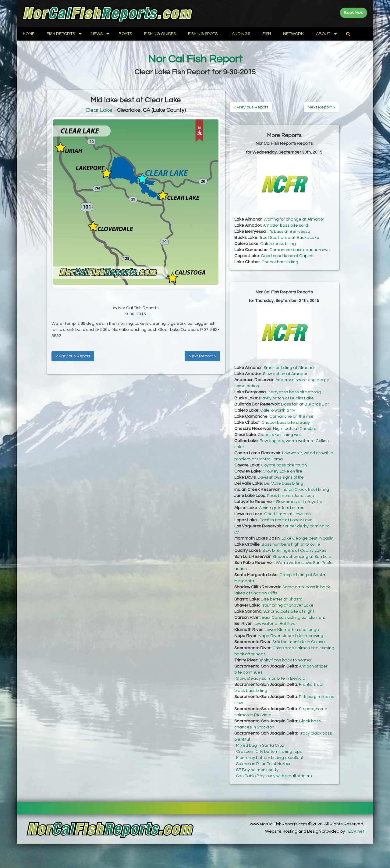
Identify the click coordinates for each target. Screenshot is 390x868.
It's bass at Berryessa (289, 232)
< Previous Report (73, 356)
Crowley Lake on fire (282, 471)
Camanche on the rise (291, 416)
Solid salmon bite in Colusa (299, 642)
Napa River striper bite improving (291, 636)
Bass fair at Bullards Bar (305, 404)
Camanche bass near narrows (299, 250)
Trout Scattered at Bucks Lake (289, 238)
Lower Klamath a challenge (292, 630)
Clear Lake (99, 110)
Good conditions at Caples (287, 256)
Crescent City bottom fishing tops (269, 752)
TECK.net (355, 831)
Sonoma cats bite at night (289, 611)
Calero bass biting (278, 244)
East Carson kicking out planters (293, 618)
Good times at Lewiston (287, 514)
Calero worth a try (278, 410)
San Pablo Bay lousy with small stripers (274, 776)
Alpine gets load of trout (282, 508)
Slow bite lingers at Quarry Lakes (294, 551)
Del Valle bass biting (284, 484)
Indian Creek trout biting (305, 490)
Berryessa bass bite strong (294, 392)
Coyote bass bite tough (284, 465)
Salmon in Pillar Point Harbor (263, 764)
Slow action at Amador (285, 374)
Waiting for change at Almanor (294, 219)
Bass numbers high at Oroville (291, 544)
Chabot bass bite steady (286, 423)
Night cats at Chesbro (295, 429)
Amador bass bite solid (285, 225)
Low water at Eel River (275, 624)
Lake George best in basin (307, 538)
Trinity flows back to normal (285, 660)
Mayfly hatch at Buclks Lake (286, 398)
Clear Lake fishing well (280, 435)
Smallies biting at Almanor (289, 368)
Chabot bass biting (280, 262)
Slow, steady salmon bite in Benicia (271, 678)
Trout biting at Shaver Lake (287, 605)
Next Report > (202, 356)
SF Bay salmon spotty (257, 770)
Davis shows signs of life (281, 477)
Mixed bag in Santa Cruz (260, 746)
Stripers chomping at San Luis (301, 557)
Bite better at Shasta (282, 599)
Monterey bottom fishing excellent (270, 758)
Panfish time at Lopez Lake (286, 520)
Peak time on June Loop (290, 496)
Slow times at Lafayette (299, 502)
